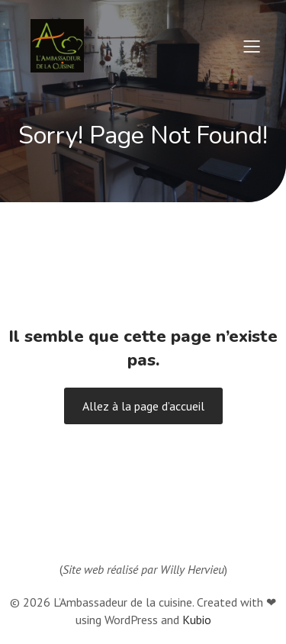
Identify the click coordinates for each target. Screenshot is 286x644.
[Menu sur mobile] (252, 46)
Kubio (197, 620)
